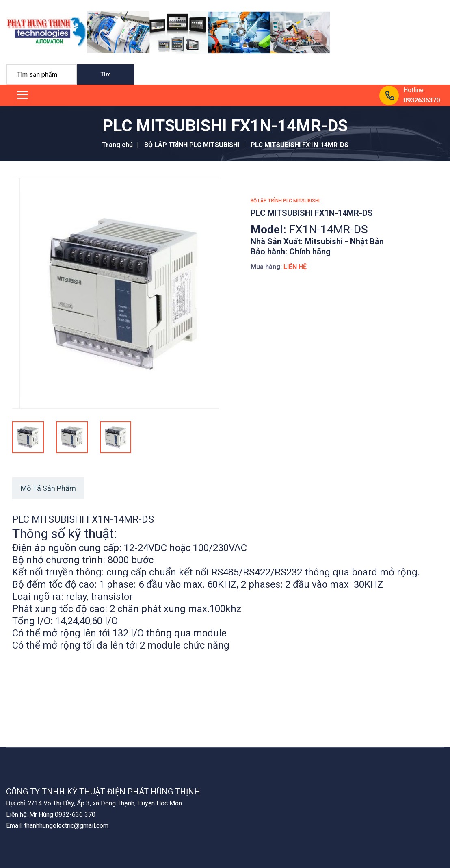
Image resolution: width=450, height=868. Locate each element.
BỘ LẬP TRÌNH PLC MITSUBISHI (192, 145)
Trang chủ (117, 145)
